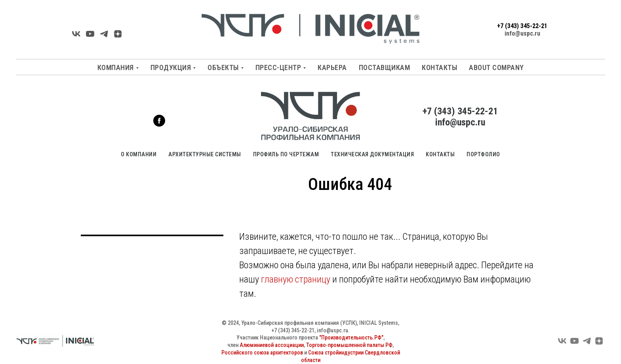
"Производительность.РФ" (351, 337)
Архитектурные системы (205, 154)
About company (496, 67)
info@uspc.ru (522, 33)
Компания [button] (116, 67)
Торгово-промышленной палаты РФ (349, 345)
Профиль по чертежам (286, 154)
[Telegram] (587, 344)
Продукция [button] (171, 67)
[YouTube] (90, 37)
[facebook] (159, 124)
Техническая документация (372, 154)
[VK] (76, 37)
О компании (139, 154)
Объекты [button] (223, 67)
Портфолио (483, 154)
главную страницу (296, 279)
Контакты (439, 67)
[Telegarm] (104, 37)
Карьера (332, 67)
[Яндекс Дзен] (118, 37)
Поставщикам (385, 67)
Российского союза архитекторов (262, 353)
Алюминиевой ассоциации (272, 345)
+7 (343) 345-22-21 (522, 26)
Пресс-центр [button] (278, 67)
